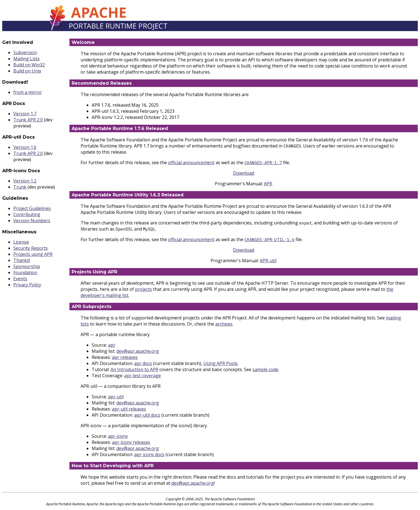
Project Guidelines (32, 208)
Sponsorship (27, 266)
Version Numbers (32, 221)
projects (143, 289)
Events (20, 279)
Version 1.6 (25, 147)
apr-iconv (118, 436)
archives (224, 324)
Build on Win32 (29, 65)
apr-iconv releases (131, 442)
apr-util (116, 397)
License (21, 242)
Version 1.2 (25, 181)
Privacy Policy (27, 285)
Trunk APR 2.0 (28, 120)
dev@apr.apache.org (138, 351)
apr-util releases (129, 409)
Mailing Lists (27, 59)
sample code (265, 369)
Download (244, 173)
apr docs (143, 363)
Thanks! (22, 260)
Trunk (20, 187)
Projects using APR (33, 254)
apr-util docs (147, 415)
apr (112, 345)
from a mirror (28, 92)
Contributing (27, 214)
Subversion (25, 52)
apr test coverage (142, 376)
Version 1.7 (25, 114)
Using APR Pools (221, 363)
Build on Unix (27, 71)
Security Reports (31, 248)
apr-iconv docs (149, 454)
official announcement (191, 162)
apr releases (125, 357)
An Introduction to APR (134, 369)
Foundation (25, 272)
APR (268, 184)
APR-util (268, 261)
